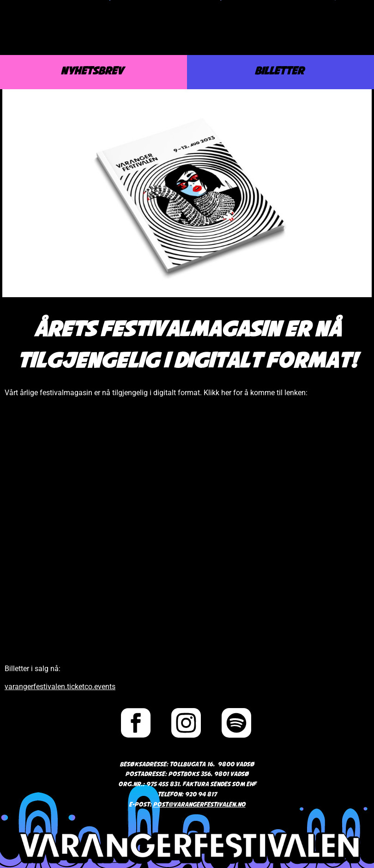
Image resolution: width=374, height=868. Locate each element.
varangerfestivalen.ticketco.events (60, 687)
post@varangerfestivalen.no (199, 805)
